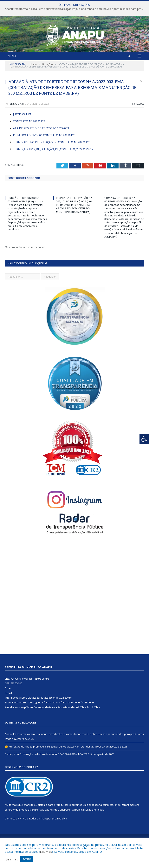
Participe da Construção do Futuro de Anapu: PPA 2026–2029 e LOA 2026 (47, 775)
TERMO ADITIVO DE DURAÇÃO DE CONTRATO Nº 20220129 (52, 163)
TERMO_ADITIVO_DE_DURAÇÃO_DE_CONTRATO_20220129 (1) (53, 170)
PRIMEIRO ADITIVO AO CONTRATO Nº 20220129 (44, 156)
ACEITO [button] (27, 859)
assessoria (95, 825)
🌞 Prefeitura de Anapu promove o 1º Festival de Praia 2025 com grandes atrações (53, 767)
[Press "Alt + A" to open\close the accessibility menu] (144, 439)
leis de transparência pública (67, 830)
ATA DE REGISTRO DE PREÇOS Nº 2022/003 (41, 149)
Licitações (138, 124)
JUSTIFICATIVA (22, 135)
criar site (29, 825)
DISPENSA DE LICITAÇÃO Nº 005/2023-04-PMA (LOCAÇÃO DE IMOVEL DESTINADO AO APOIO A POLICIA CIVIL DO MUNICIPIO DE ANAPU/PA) (74, 225)
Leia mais (46, 852)
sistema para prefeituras (53, 825)
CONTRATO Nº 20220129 (29, 142)
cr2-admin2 (16, 124)
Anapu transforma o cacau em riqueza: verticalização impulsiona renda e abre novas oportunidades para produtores (75, 9)
